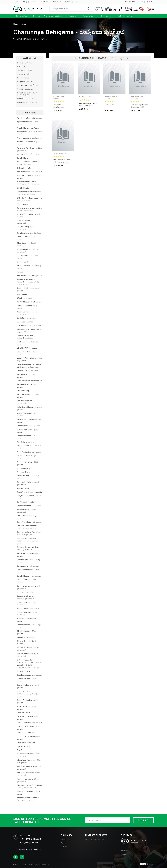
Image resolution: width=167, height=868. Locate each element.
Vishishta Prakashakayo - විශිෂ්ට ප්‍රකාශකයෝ (29, 768)
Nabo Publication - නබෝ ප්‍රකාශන (26, 376)
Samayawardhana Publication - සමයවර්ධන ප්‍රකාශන (29, 533)
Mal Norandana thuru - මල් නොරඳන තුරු (62, 161)
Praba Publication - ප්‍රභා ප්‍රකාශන (29, 452)
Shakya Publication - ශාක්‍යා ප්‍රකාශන (27, 620)
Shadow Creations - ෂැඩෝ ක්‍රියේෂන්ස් (27, 614)
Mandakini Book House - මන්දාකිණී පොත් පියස (26, 337)
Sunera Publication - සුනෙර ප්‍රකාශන (27, 701)
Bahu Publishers (23, 158)
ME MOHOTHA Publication (27, 348)
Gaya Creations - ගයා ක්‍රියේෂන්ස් (29, 233)
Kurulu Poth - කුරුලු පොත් (27, 318)
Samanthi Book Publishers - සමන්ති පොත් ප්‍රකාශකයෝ (28, 527)
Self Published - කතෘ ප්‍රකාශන (28, 609)
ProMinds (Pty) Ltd (24, 472)
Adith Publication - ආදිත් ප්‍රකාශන (29, 118)
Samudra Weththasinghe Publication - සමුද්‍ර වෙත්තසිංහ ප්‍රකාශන (28, 541)
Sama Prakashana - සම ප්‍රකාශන (29, 522)
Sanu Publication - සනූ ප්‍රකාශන (29, 576)
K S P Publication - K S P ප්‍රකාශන (29, 302)
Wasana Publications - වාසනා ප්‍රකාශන (28, 793)
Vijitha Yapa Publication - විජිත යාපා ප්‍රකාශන (29, 761)
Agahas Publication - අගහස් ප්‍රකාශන (28, 123)
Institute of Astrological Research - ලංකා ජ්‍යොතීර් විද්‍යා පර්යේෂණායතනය (28, 282)
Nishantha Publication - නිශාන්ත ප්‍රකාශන (29, 408)
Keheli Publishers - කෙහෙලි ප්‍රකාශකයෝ (28, 313)
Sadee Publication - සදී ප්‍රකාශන (29, 506)
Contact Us (45, 2)
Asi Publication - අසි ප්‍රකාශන (28, 154)
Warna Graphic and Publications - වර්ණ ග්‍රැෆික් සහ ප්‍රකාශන (29, 787)
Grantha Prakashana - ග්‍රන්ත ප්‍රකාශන (28, 257)
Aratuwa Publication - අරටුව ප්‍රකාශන (28, 143)
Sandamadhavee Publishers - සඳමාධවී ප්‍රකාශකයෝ (28, 548)
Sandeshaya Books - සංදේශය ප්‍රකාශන (28, 555)
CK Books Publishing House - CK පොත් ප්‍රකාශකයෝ (29, 199)
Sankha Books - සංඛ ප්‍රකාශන (28, 566)
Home (17, 2)
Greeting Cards (23, 262)
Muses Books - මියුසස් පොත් (27, 371)
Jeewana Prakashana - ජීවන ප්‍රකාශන (28, 289)
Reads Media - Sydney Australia (29, 492)
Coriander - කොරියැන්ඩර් (59, 106)
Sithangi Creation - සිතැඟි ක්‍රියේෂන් (27, 642)
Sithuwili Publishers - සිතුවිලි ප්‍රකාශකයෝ (28, 649)
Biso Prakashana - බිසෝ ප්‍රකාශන (29, 172)
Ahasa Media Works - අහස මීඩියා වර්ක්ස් (29, 133)
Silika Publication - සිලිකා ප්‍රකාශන (27, 632)
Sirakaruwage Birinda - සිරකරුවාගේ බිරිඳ (140, 106)
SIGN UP (143, 820)
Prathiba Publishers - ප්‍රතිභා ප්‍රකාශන (27, 457)
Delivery (64, 847)
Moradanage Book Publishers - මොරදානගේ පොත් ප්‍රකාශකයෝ (29, 366)
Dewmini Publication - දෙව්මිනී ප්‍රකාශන (28, 216)
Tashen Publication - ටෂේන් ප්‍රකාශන (28, 718)
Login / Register (132, 10)
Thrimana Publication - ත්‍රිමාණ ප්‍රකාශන (28, 738)
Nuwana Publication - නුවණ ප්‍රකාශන (28, 431)
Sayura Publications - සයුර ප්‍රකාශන (27, 604)
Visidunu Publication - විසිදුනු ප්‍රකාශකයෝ (28, 780)
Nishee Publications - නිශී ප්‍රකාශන (27, 415)
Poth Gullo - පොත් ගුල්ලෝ (27, 442)
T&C (76, 2)
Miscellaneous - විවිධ (26, 99)
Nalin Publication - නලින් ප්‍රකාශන (30, 381)
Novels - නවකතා (24, 63)
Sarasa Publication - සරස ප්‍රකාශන (27, 581)
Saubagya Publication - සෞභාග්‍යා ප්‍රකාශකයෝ (26, 597)
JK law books (22, 294)
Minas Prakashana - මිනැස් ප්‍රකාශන (27, 353)
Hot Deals (21, 67)
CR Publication (22, 204)
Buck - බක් (109, 105)
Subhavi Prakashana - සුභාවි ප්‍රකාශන (28, 686)
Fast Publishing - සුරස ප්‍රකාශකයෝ (25, 228)
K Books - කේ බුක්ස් (24, 298)
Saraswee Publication (25, 592)
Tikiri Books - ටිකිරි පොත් (26, 743)
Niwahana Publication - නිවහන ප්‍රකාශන (29, 421)
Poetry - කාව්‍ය (23, 78)
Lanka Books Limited (25, 322)
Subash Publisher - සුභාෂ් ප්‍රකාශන (26, 680)
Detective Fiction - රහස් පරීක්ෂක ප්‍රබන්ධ (27, 94)
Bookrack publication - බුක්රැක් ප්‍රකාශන (29, 177)
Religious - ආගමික (25, 82)
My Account (66, 839)
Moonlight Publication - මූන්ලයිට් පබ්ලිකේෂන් (29, 359)
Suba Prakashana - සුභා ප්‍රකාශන (29, 675)
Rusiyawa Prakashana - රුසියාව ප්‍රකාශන (29, 497)
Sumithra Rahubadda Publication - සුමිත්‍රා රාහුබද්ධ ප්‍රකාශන (27, 694)
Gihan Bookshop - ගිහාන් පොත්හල (26, 244)
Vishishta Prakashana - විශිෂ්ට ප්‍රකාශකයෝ (28, 774)
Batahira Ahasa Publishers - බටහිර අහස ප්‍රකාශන (28, 163)
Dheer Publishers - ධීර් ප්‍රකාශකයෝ (25, 222)
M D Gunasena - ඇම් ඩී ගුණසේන (29, 326)
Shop (24, 24)
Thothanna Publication (26, 733)
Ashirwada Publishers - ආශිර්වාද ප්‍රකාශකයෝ (29, 149)
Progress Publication (25, 468)
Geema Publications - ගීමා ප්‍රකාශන (27, 238)
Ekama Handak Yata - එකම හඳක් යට (88, 105)
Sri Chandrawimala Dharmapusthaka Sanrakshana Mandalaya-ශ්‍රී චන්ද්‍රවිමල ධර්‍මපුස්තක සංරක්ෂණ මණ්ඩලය (29, 664)
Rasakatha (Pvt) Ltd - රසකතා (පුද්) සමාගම (28, 477)
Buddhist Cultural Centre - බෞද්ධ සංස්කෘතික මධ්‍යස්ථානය (28, 183)
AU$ (141, 2)
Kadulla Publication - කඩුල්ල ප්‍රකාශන (28, 307)
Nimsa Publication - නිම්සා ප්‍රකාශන (27, 386)
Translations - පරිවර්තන (27, 70)
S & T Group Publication (26, 502)
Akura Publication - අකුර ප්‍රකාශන (30, 138)
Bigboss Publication (25, 168)
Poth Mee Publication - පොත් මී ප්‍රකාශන (29, 447)
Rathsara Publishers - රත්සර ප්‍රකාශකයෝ (28, 483)
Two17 (20, 750)
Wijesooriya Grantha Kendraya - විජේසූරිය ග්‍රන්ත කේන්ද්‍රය (29, 799)
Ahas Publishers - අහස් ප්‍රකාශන (29, 128)
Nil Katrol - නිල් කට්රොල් (95, 839)
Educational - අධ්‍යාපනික (27, 102)
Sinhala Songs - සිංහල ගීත (27, 637)
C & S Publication (23, 188)
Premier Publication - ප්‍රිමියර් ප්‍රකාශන (28, 463)
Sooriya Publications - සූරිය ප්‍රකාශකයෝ (27, 655)
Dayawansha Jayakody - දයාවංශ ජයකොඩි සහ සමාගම (29, 209)
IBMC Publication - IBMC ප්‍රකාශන (29, 276)
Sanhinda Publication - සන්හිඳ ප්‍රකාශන (28, 561)
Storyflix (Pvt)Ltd (24, 671)
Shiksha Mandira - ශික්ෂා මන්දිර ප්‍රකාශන (29, 626)
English (150, 2)
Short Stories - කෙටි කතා (28, 85)
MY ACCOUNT (131, 2)
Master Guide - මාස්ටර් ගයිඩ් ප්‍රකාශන (27, 343)
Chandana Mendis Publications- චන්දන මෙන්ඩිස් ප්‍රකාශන (29, 193)
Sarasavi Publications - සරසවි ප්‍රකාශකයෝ (28, 587)
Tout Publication (23, 746)
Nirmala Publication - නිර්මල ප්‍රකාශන (28, 396)
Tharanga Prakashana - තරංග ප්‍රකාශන (28, 728)
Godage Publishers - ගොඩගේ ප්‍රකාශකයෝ (28, 251)
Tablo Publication (24, 713)
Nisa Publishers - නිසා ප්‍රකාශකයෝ (25, 402)
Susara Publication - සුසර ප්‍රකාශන (27, 708)
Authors (68, 2)
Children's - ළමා (24, 74)
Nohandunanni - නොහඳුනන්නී (28, 426)
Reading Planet (23, 488)
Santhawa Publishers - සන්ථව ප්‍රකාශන (28, 571)
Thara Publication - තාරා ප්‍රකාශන (29, 723)
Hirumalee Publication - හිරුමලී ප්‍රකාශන (29, 267)
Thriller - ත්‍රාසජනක (25, 89)
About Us (34, 2)
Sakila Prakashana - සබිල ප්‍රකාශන (27, 517)
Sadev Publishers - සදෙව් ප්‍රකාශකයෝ (26, 511)
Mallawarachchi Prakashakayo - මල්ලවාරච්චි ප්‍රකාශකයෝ (29, 331)
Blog (25, 2)
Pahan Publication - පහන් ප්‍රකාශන (27, 437)
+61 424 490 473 (109, 10)
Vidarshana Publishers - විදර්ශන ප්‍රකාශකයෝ (29, 755)
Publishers (57, 2)
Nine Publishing (23, 391)
